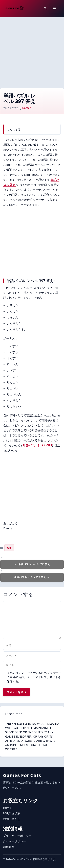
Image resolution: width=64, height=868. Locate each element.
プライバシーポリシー (17, 836)
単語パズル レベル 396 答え (34, 564)
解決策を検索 (12, 813)
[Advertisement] (32, 51)
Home (7, 808)
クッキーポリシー (14, 841)
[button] (45, 8)
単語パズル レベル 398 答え (30, 577)
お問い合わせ (12, 819)
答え (9, 548)
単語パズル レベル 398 (37, 445)
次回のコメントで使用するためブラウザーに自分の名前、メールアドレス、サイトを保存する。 (34, 677)
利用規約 (9, 847)
